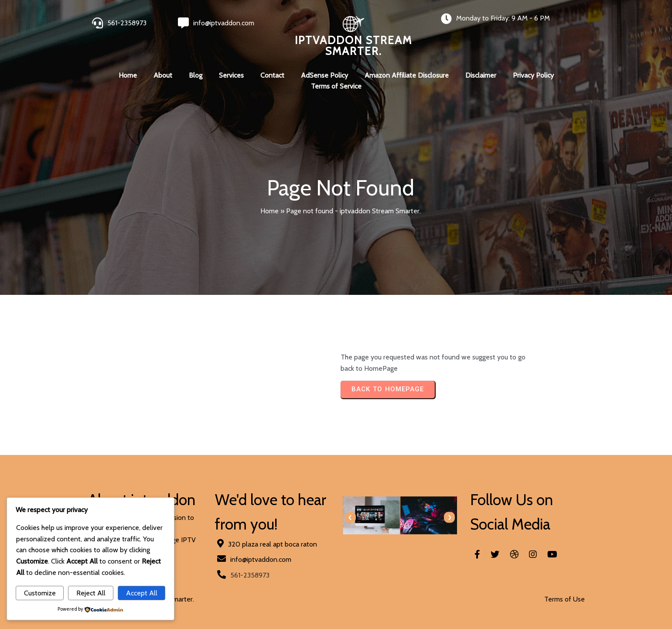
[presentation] (350, 518)
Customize (40, 593)
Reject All (91, 593)
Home (269, 211)
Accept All (142, 593)
